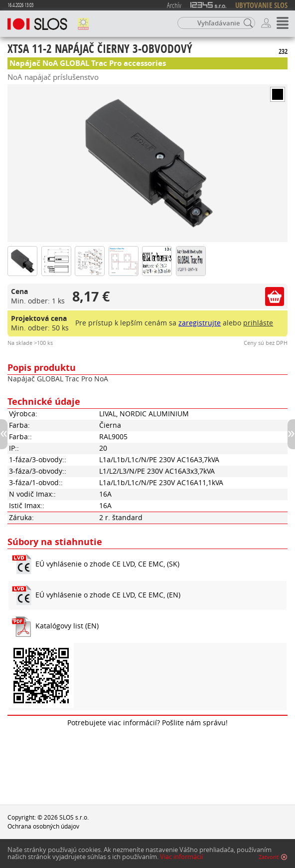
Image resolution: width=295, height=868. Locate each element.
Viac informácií (181, 857)
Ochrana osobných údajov (43, 826)
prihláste (258, 323)
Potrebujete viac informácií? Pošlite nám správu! (147, 723)
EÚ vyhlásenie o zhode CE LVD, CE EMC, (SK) (107, 564)
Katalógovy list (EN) (67, 626)
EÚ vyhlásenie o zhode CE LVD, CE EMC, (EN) (108, 595)
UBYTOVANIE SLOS (261, 5)
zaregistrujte (200, 323)
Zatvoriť (269, 857)
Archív (174, 5)
